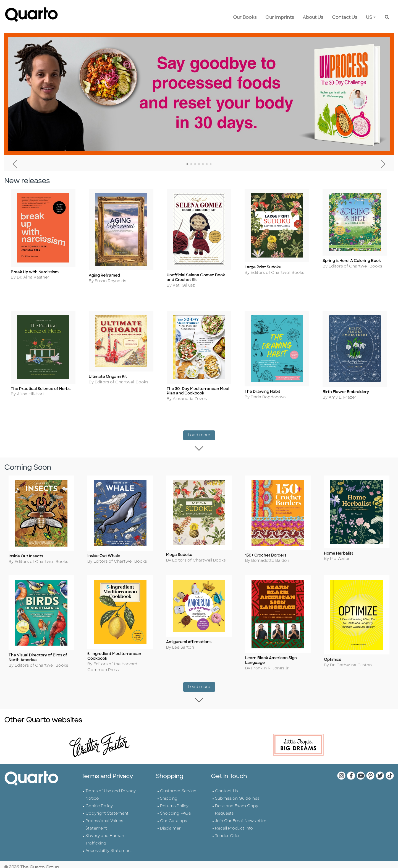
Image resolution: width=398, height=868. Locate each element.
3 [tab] (195, 164)
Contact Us (345, 18)
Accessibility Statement (109, 845)
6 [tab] (207, 164)
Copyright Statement (107, 808)
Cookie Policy (99, 800)
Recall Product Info (234, 822)
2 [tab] (191, 164)
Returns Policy (174, 800)
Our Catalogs (173, 815)
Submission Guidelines (237, 793)
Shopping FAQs (175, 808)
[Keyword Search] (387, 18)
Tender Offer (227, 830)
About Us (313, 18)
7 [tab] (211, 164)
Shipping (169, 793)
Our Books (245, 18)
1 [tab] (187, 164)
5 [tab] (203, 164)
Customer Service (178, 785)
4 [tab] (199, 164)
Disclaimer (170, 822)
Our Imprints (280, 18)
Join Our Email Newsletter (241, 815)
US (369, 18)
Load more (201, 438)
